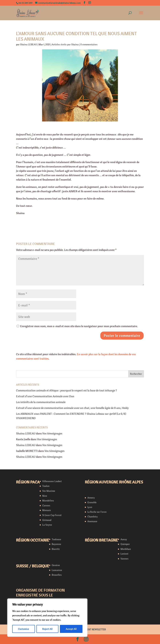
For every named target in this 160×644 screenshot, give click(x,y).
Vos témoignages (52, 433)
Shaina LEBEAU (28, 44)
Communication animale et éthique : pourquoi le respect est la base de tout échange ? (66, 390)
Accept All (71, 629)
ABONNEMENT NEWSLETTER (91, 629)
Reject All (47, 629)
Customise (24, 629)
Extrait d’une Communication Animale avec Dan (45, 396)
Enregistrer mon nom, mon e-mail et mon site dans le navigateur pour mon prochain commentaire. (79, 326)
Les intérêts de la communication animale (41, 402)
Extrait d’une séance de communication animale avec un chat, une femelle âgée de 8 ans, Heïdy (72, 408)
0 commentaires (89, 44)
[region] (47, 618)
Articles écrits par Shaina (65, 44)
